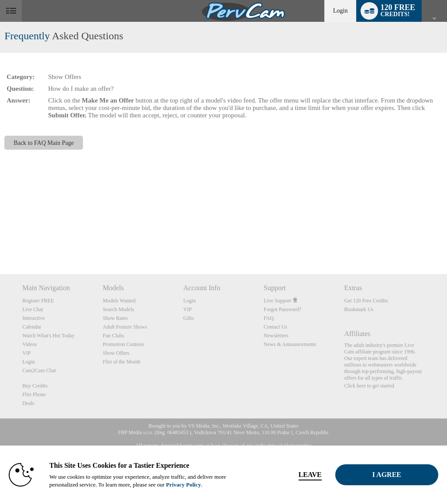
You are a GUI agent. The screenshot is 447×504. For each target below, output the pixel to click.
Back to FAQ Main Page (44, 143)
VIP (26, 353)
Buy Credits (35, 386)
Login (340, 11)
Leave (310, 475)
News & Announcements (290, 344)
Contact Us (275, 327)
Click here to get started (369, 386)
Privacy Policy (183, 485)
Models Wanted (119, 301)
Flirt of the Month (121, 362)
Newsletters (276, 336)
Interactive (33, 318)
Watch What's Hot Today (48, 336)
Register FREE (38, 301)
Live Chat (33, 309)
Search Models (118, 309)
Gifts (189, 318)
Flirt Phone (34, 394)
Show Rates (115, 318)
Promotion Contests (123, 344)
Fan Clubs (113, 336)
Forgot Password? (282, 309)
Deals (28, 403)
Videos (29, 344)
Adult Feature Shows (125, 327)
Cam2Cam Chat (39, 370)
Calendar (32, 327)
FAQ (269, 318)
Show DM (0, 242)
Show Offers (116, 353)
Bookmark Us (359, 309)
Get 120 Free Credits (366, 301)
